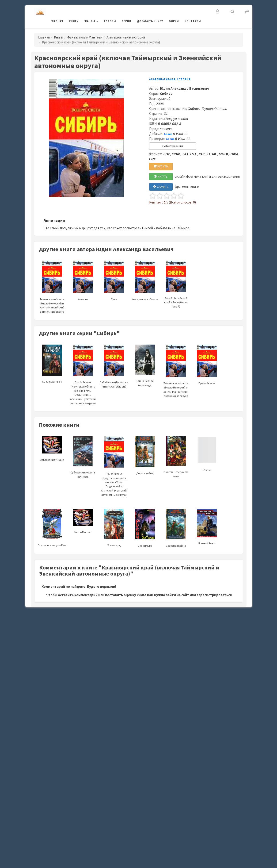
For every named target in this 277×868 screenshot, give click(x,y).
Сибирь (166, 94)
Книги (74, 21)
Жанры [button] (90, 21)
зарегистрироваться (214, 595)
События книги (173, 146)
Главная (57, 21)
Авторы (110, 21)
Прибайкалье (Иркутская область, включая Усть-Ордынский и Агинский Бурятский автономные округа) (83, 382)
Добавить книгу (150, 21)
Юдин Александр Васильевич (184, 88)
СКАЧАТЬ (161, 187)
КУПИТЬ (161, 166)
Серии (127, 21)
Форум (174, 21)
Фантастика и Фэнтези (85, 37)
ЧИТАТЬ (161, 177)
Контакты (193, 21)
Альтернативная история (126, 37)
